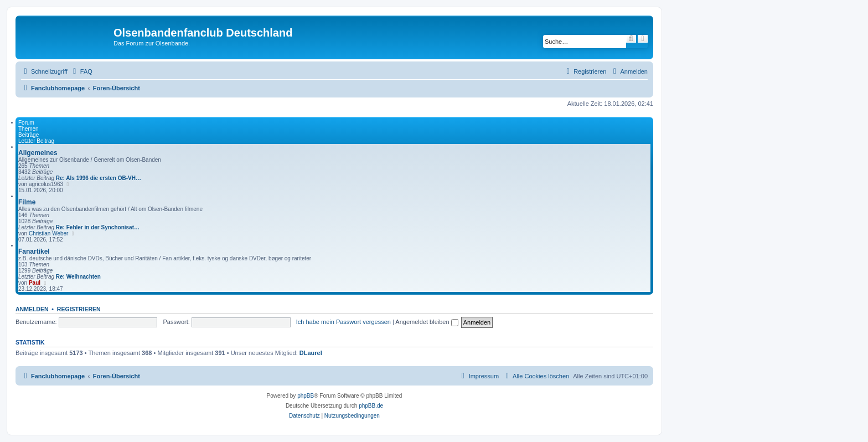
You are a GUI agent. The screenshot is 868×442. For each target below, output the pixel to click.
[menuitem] (81, 71)
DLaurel (311, 353)
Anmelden (32, 309)
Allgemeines (38, 153)
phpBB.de (371, 406)
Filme (27, 202)
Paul (35, 283)
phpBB (306, 396)
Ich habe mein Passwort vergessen (343, 322)
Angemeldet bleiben (427, 322)
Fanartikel (34, 251)
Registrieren (79, 309)
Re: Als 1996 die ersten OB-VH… (99, 178)
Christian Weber (49, 233)
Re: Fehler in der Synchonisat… (98, 227)
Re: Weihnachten (78, 277)
